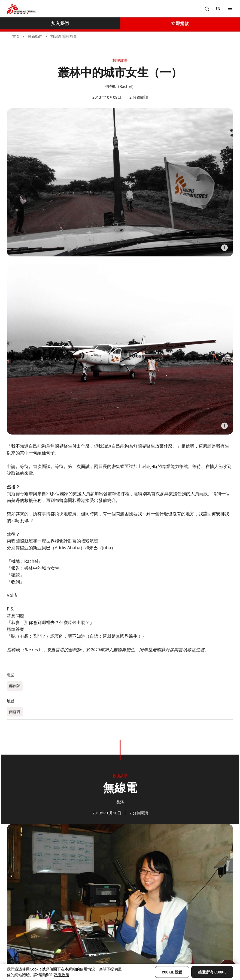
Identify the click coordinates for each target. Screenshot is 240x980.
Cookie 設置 (172, 972)
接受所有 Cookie (212, 972)
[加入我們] (60, 23)
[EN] (218, 9)
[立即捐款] (180, 23)
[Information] (224, 248)
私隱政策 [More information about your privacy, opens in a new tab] (62, 975)
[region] (120, 972)
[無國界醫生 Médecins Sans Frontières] (22, 9)
